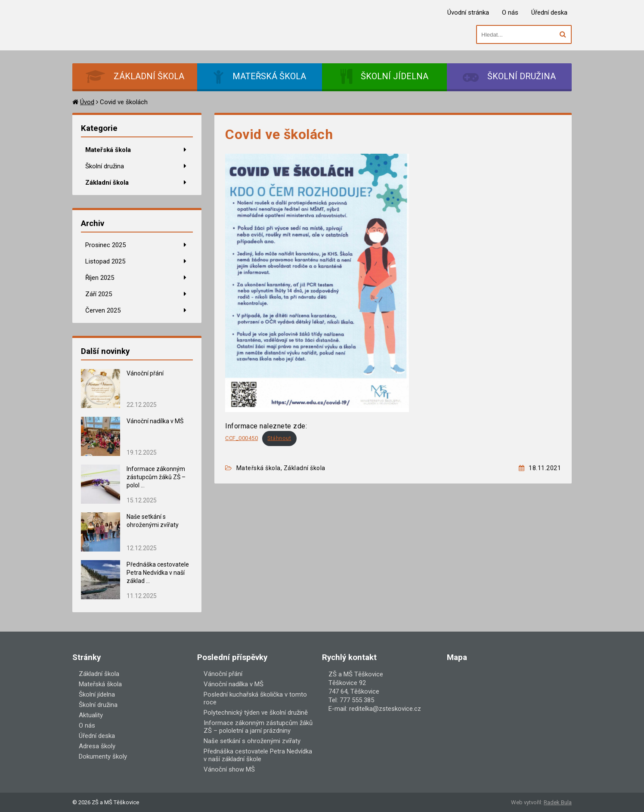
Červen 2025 (103, 310)
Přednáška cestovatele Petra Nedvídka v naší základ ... (158, 573)
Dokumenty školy (103, 756)
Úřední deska (549, 12)
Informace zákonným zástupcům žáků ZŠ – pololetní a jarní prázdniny (258, 727)
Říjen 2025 (100, 278)
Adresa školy (97, 746)
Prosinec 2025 (105, 245)
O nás (510, 12)
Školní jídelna (97, 694)
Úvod (87, 102)
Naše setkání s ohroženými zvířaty (252, 741)
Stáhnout (279, 438)
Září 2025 (99, 294)
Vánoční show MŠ (229, 769)
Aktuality (91, 715)
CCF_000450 (241, 438)
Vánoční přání (145, 373)
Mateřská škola (108, 150)
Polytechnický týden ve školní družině (256, 713)
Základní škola (107, 183)
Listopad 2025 (105, 261)
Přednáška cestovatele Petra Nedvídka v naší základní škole (258, 755)
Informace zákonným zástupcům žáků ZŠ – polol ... (156, 477)
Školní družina (105, 166)
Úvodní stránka (468, 12)
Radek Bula (558, 802)
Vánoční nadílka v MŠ (155, 421)
